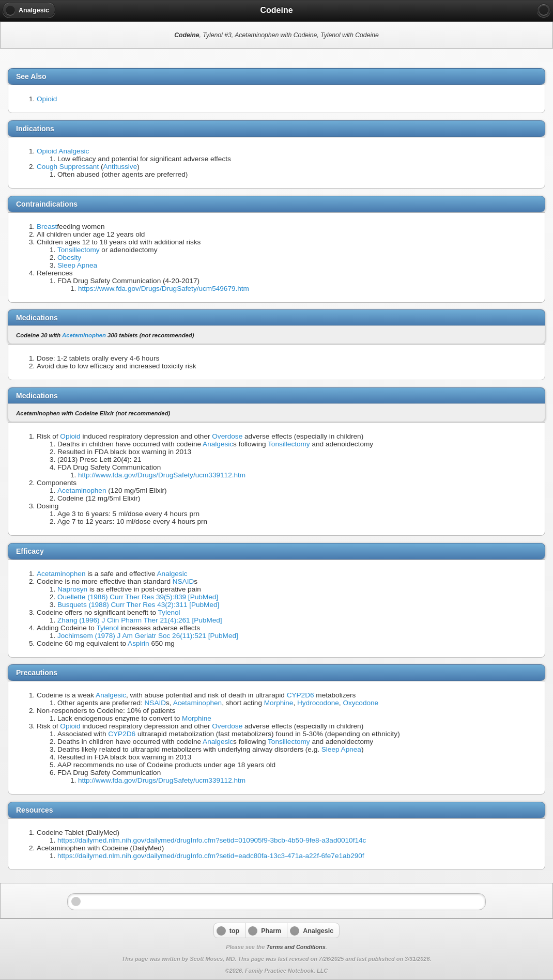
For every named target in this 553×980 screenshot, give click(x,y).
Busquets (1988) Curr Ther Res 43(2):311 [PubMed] (138, 605)
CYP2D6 (301, 695)
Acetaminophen (84, 335)
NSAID (183, 581)
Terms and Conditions (296, 947)
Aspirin (139, 643)
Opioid (47, 99)
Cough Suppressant (68, 167)
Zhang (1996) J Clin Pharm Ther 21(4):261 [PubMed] (140, 620)
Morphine (279, 703)
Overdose (227, 436)
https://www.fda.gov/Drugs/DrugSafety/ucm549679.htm (164, 289)
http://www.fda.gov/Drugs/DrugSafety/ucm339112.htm (162, 475)
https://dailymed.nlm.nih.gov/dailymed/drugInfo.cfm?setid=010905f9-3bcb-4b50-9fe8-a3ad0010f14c (212, 840)
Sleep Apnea (77, 265)
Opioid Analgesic (63, 151)
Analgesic (218, 444)
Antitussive (120, 167)
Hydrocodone (318, 703)
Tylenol (169, 612)
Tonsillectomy (79, 250)
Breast (47, 227)
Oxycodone (360, 703)
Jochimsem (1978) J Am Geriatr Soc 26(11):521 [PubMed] (148, 636)
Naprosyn (72, 589)
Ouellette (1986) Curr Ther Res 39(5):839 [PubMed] (138, 597)
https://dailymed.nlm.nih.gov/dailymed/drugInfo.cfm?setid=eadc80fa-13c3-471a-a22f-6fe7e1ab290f (211, 856)
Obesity (69, 258)
